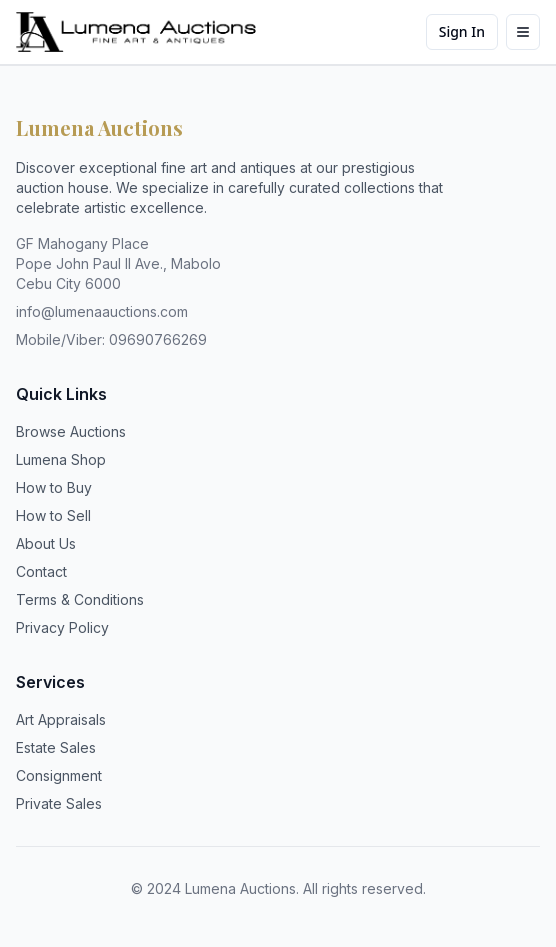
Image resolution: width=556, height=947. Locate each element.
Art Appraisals (61, 719)
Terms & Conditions (80, 599)
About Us (46, 543)
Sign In (462, 31)
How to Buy (54, 487)
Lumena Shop (61, 459)
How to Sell (53, 515)
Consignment (59, 775)
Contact (41, 571)
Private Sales (59, 803)
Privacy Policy (62, 627)
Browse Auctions (71, 431)
